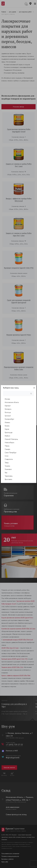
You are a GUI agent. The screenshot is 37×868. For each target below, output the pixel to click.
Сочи (7, 456)
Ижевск (7, 422)
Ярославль (8, 479)
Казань (7, 426)
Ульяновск (8, 469)
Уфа (6, 473)
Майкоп (7, 436)
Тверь (7, 463)
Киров (7, 429)
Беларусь (8, 409)
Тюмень (7, 466)
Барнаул (8, 406)
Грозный (8, 416)
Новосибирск (9, 443)
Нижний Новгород (11, 439)
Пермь (7, 446)
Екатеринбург (9, 419)
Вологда (8, 412)
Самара (7, 449)
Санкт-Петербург (11, 453)
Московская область (12, 402)
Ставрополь (9, 459)
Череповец (9, 476)
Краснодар (9, 432)
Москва (7, 399)
